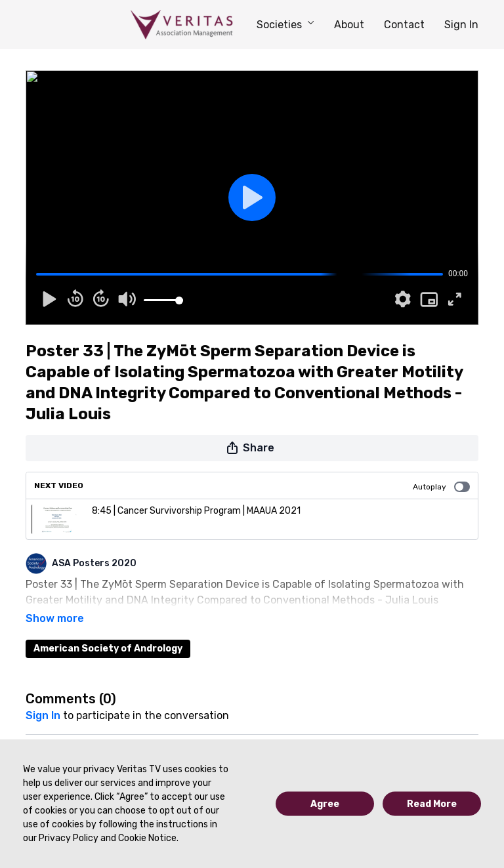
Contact (404, 25)
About (349, 25)
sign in (43, 697)
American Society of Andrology (108, 630)
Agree (325, 804)
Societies (285, 25)
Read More (432, 804)
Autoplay (441, 487)
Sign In (461, 25)
